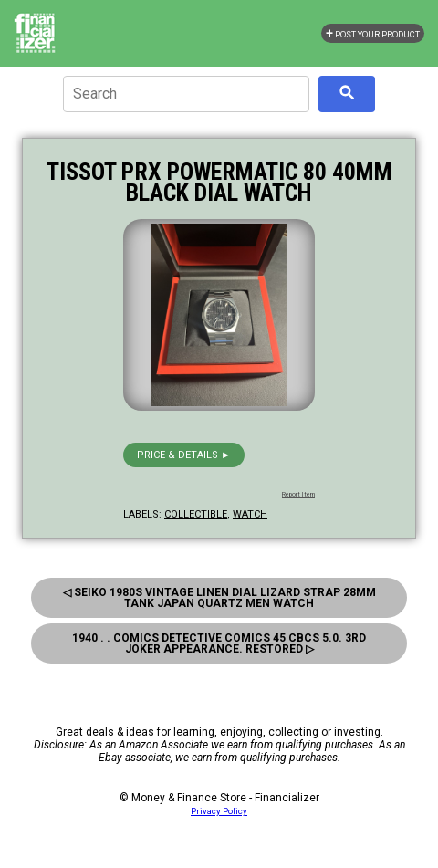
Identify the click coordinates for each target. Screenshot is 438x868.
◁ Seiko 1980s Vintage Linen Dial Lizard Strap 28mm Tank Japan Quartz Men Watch (219, 598)
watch (250, 514)
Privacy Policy (219, 811)
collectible (196, 514)
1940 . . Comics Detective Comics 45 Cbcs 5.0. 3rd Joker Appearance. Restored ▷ (219, 643)
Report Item (298, 495)
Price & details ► (184, 455)
